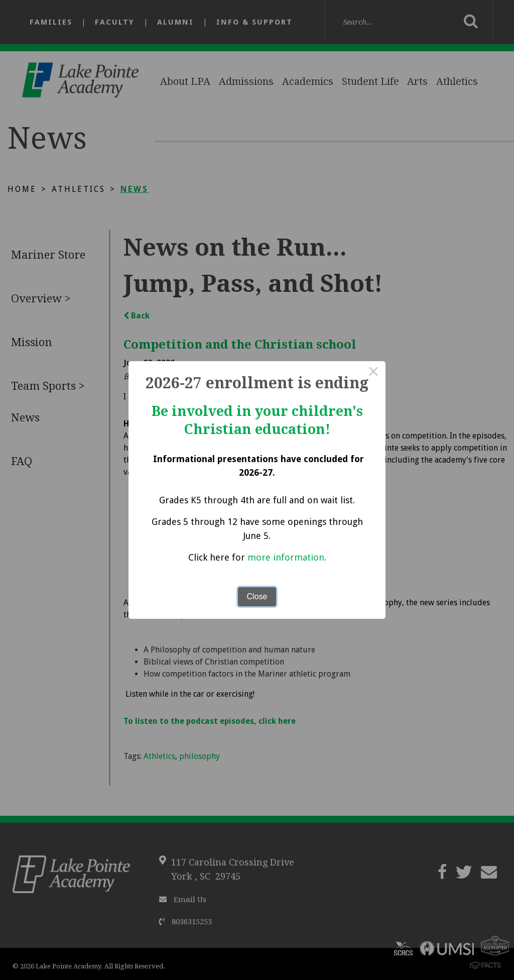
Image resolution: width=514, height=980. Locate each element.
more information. (287, 557)
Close (257, 596)
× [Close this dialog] (373, 373)
